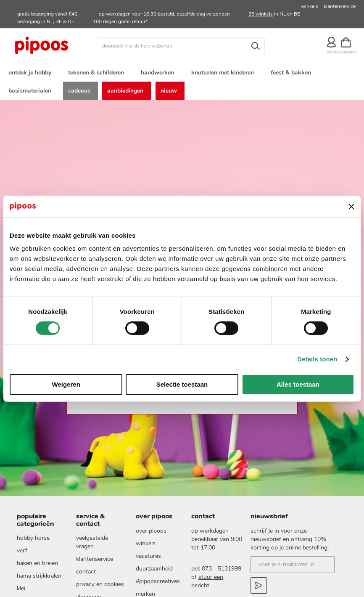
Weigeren (66, 384)
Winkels (146, 546)
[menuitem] (32, 73)
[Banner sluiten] (351, 207)
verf (22, 554)
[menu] (182, 83)
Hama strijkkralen (39, 579)
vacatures (148, 559)
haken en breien (37, 566)
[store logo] (51, 46)
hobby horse (33, 541)
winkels (310, 6)
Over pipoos (151, 534)
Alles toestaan (298, 384)
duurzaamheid (154, 572)
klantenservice (340, 6)
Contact (86, 575)
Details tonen (317, 359)
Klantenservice (95, 562)
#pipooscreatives (158, 584)
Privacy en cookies (100, 588)
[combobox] (181, 46)
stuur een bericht (207, 584)
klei (21, 592)
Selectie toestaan (182, 384)
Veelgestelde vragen (92, 545)
